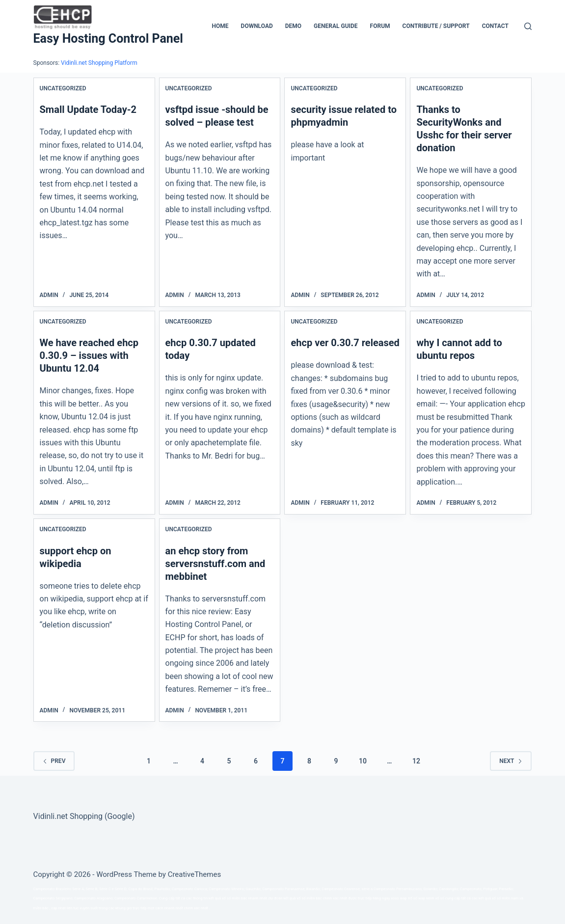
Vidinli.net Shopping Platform (99, 63)
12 (416, 761)
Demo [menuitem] (293, 26)
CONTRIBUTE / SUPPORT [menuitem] (436, 26)
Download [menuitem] (257, 26)
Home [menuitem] (220, 26)
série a (367, 889)
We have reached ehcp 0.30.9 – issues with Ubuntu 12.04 (89, 355)
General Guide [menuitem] (336, 26)
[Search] (528, 26)
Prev (54, 761)
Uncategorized (63, 88)
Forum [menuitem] (380, 26)
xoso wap (399, 898)
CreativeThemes (195, 874)
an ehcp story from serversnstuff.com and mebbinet (215, 564)
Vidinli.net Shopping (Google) (84, 816)
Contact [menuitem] (495, 26)
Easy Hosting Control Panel (108, 39)
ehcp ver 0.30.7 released (345, 343)
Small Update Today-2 (88, 109)
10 (363, 761)
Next (511, 761)
